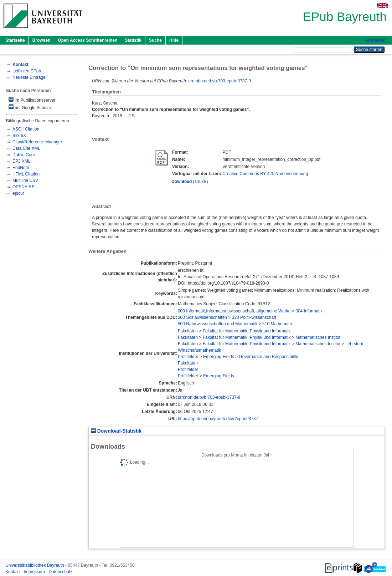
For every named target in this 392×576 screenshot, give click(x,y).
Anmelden (375, 40)
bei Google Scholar (30, 107)
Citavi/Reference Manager (37, 142)
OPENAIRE (24, 187)
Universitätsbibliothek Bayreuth (35, 565)
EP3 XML (22, 161)
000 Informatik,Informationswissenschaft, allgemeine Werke (234, 311)
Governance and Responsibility (268, 357)
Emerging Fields (219, 357)
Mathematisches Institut (318, 337)
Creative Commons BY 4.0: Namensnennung (265, 174)
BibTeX (19, 136)
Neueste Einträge (29, 77)
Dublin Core (24, 155)
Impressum (35, 572)
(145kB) (190, 182)
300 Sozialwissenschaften (202, 317)
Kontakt (13, 572)
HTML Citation (26, 174)
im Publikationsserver (32, 100)
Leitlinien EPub (27, 71)
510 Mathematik (277, 324)
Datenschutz (60, 572)
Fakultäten (188, 331)
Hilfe (174, 40)
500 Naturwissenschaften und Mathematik (218, 324)
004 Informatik (309, 311)
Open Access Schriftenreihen (87, 40)
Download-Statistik (116, 431)
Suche (155, 40)
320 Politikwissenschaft (254, 317)
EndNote (21, 168)
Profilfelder (188, 357)
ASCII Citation (26, 129)
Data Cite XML (26, 148)
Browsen (42, 40)
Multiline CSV (25, 180)
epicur (18, 193)
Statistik (133, 40)
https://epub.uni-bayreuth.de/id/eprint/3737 (218, 419)
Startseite (15, 40)
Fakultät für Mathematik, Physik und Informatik (247, 331)
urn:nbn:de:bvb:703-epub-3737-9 (219, 81)
